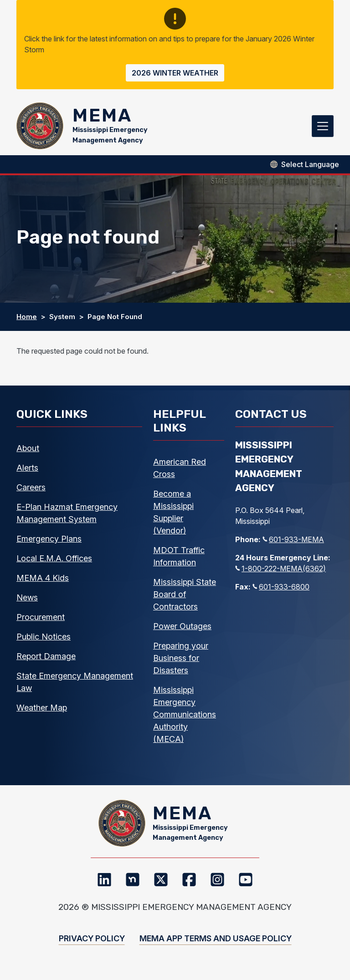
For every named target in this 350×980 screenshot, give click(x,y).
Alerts (27, 471)
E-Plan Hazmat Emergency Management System (67, 516)
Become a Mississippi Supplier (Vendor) (173, 515)
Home (27, 320)
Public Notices (44, 640)
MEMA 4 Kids (43, 581)
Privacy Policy (92, 945)
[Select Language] (310, 168)
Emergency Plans (49, 542)
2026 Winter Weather (175, 73)
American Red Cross (180, 471)
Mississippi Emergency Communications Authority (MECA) (185, 718)
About (28, 451)
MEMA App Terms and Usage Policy (216, 945)
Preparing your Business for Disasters (181, 661)
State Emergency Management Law (75, 685)
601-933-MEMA (293, 543)
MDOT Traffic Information (179, 559)
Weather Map (42, 711)
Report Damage (46, 659)
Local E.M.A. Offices (54, 561)
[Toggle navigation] (323, 127)
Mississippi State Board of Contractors (185, 597)
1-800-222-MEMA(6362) (281, 572)
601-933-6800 (281, 590)
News (27, 601)
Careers (31, 490)
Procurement (41, 620)
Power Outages (182, 629)
